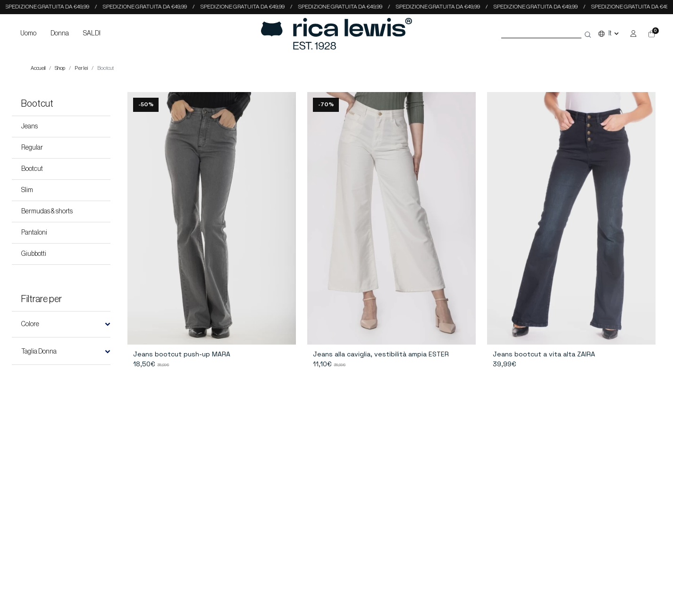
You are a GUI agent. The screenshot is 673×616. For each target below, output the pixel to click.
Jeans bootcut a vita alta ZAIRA (544, 354)
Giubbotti (34, 254)
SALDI (92, 34)
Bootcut (32, 169)
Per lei (81, 68)
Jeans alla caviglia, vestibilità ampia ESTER (381, 354)
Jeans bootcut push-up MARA (182, 354)
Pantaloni (34, 233)
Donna (60, 34)
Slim (27, 190)
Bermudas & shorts (47, 211)
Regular (32, 148)
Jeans (29, 127)
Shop (60, 68)
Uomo (28, 34)
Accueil (38, 68)
